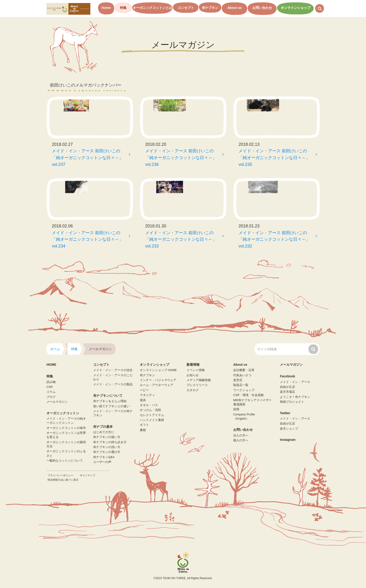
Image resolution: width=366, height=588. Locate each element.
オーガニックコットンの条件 (66, 428)
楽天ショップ (289, 429)
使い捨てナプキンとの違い (111, 406)
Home (106, 8)
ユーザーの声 (102, 462)
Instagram (288, 440)
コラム (51, 392)
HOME (51, 365)
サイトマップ (88, 475)
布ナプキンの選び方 (107, 452)
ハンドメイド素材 (152, 420)
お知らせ (193, 375)
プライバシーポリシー (60, 475)
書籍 (143, 430)
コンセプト (186, 8)
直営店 (238, 380)
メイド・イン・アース (295, 382)
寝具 (143, 400)
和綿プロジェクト (292, 402)
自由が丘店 (287, 387)
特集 (123, 8)
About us (234, 8)
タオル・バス (149, 405)
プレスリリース (197, 385)
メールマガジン (57, 402)
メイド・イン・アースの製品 (113, 384)
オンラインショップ (296, 8)
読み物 (51, 382)
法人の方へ (241, 435)
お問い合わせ (262, 8)
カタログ (193, 390)
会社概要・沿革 (244, 370)
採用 (236, 409)
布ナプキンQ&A (104, 457)
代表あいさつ (242, 375)
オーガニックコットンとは (152, 8)
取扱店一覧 (241, 385)
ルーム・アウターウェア (157, 385)
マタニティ (147, 395)
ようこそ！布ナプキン (295, 397)
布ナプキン (210, 8)
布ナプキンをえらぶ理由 (110, 401)
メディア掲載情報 (199, 380)
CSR (50, 387)
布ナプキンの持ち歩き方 (110, 442)
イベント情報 (196, 370)
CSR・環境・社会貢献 (248, 395)
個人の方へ (241, 440)
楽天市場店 (287, 392)
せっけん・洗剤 (150, 410)
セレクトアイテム (152, 415)
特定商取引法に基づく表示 (63, 480)
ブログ (51, 397)
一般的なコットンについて (65, 461)
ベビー (144, 390)
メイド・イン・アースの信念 (113, 370)
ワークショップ (244, 390)
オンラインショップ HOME (158, 370)
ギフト (144, 425)
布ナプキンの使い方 (107, 437)
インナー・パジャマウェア (158, 380)
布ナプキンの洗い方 (107, 447)
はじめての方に (104, 432)
